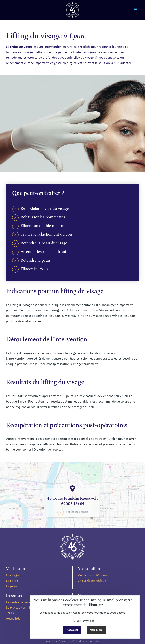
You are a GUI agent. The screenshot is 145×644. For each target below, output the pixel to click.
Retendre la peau (35, 260)
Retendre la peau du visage (44, 243)
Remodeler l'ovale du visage (45, 208)
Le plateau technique (21, 607)
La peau (11, 586)
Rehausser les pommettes (43, 217)
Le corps (12, 581)
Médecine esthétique (92, 575)
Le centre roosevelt (19, 602)
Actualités (13, 618)
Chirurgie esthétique (92, 581)
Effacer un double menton (43, 226)
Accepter (72, 630)
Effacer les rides (34, 269)
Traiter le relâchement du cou (46, 234)
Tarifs (10, 613)
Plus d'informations (83, 621)
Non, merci (96, 630)
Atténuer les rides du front (44, 252)
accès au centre (77, 512)
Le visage (12, 575)
